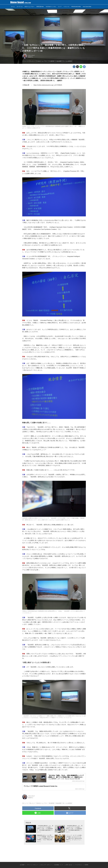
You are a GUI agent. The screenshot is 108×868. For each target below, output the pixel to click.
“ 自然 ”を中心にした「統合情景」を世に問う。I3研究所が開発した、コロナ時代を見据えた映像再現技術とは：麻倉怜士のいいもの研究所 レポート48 (54, 48)
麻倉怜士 (31, 57)
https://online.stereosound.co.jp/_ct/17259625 (48, 85)
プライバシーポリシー (32, 865)
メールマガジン (78, 865)
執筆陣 (86, 865)
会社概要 (22, 865)
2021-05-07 (32, 55)
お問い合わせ (69, 865)
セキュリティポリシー (46, 865)
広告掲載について (59, 865)
